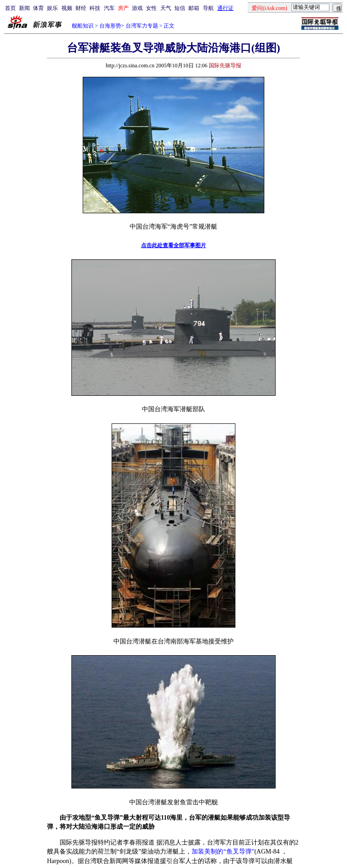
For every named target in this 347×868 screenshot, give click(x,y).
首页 (10, 8)
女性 (151, 8)
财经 (81, 8)
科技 (95, 8)
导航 (208, 8)
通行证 (225, 8)
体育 (38, 8)
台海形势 (110, 26)
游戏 (137, 8)
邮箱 (194, 8)
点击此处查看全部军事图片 (173, 245)
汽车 (109, 8)
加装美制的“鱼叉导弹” (223, 852)
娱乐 (52, 8)
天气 (166, 8)
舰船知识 (83, 26)
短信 (180, 8)
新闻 (24, 8)
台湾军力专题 (142, 26)
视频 (67, 8)
